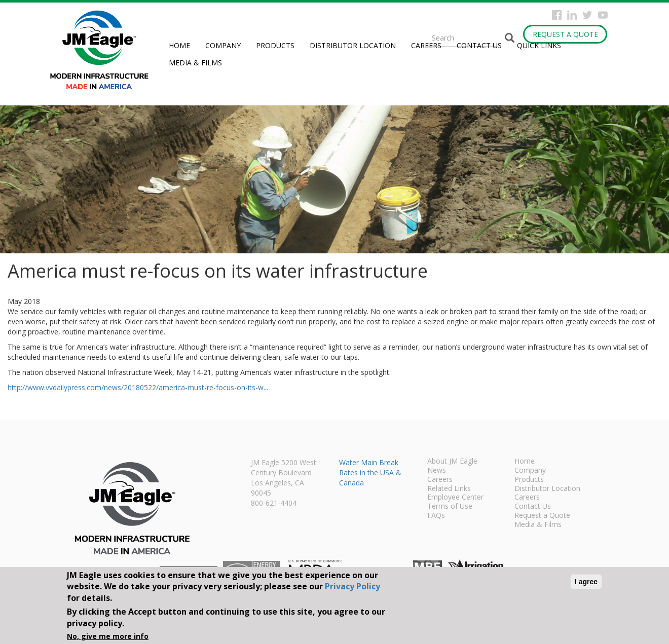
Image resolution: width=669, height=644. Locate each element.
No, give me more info (108, 636)
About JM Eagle (452, 462)
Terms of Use (450, 507)
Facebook (557, 15)
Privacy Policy (352, 586)
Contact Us (479, 45)
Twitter (587, 15)
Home (179, 45)
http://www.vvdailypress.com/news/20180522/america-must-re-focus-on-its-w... (138, 387)
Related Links (449, 489)
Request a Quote (565, 34)
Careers (426, 45)
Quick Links (539, 45)
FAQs (436, 516)
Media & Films (195, 63)
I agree (586, 582)
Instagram (572, 15)
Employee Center (455, 498)
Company (223, 45)
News (437, 471)
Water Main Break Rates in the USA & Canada (370, 472)
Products (275, 45)
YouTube (603, 15)
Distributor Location (353, 45)
